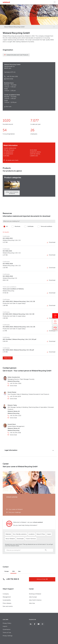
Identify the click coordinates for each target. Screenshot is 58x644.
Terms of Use (7, 633)
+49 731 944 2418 (15, 433)
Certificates (29, 226)
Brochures (16, 226)
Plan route (9, 107)
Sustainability (7, 600)
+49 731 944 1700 (12, 77)
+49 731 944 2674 (15, 397)
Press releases (7, 603)
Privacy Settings (8, 636)
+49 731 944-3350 (15, 384)
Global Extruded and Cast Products (17, 55)
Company (6, 594)
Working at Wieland (35, 594)
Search (46, 550)
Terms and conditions (44, 226)
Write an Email (42, 579)
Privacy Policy (7, 623)
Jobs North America (35, 600)
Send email (10, 79)
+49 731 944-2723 (15, 416)
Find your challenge (15, 512)
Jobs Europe (33, 597)
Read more (8, 358)
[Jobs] (55, 316)
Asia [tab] (19, 571)
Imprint (5, 626)
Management (7, 597)
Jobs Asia (32, 603)
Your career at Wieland (16, 509)
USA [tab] (13, 571)
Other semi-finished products (12, 193)
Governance (7, 629)
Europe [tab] (7, 571)
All (5, 226)
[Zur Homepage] (6, 2)
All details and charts (12, 160)
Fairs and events (8, 606)
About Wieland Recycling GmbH (14, 27)
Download (51, 242)
